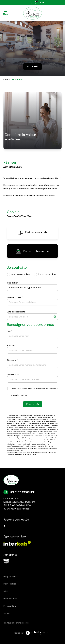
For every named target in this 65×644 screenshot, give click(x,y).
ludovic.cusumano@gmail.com (19, 502)
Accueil (6, 80)
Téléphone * (12, 360)
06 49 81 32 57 (11, 498)
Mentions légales (11, 584)
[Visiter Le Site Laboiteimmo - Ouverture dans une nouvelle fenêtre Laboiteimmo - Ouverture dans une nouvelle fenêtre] (37, 633)
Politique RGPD (10, 606)
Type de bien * (13, 283)
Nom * (10, 331)
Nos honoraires (10, 598)
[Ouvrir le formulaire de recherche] (33, 67)
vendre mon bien (21, 274)
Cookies (7, 613)
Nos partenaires (11, 577)
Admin (6, 591)
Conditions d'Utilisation (15, 454)
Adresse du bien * (15, 297)
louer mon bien (47, 274)
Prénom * (11, 346)
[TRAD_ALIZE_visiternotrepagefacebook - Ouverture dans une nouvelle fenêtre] (5, 526)
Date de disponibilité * (17, 312)
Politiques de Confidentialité (43, 452)
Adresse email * (14, 374)
